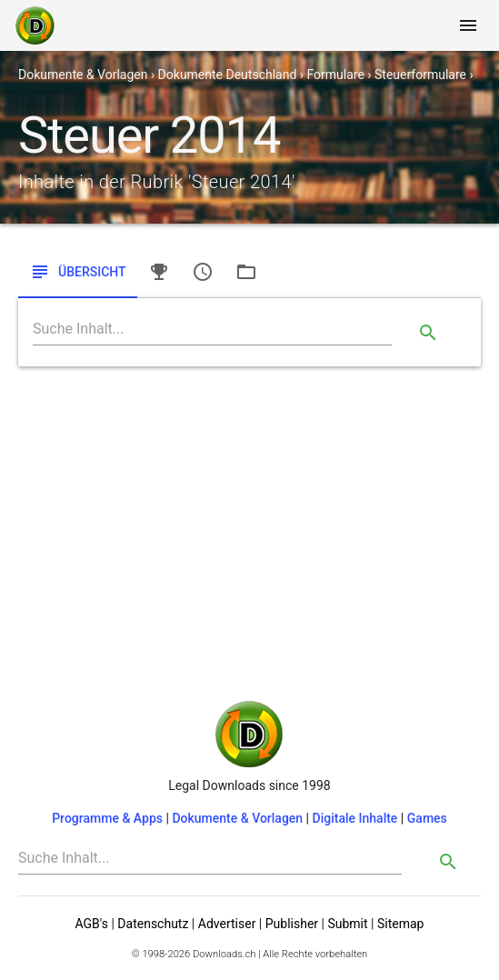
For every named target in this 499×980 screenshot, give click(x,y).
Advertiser (227, 924)
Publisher (292, 924)
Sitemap (400, 924)
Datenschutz (153, 924)
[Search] (212, 329)
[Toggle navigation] (468, 25)
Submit (347, 924)
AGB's (92, 924)
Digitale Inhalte (355, 818)
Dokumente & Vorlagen (237, 818)
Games (427, 818)
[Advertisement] (249, 517)
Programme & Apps (107, 818)
